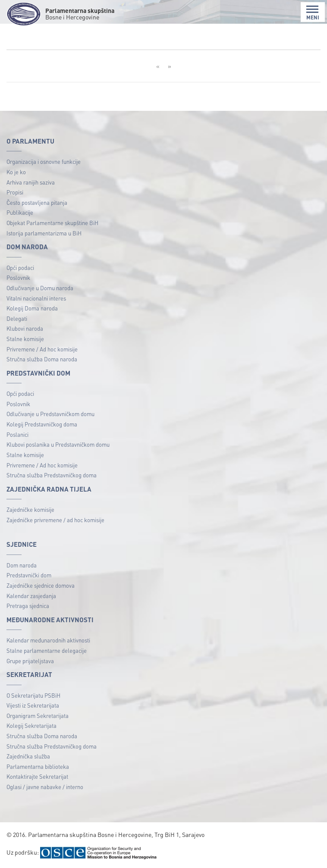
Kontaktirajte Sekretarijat (37, 776)
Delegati (17, 318)
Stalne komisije (25, 339)
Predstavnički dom (29, 575)
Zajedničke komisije (30, 509)
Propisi (15, 192)
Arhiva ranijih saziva (31, 182)
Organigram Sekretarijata (38, 716)
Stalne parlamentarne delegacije (47, 650)
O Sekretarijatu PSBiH (33, 695)
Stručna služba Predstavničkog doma (52, 475)
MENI (313, 13)
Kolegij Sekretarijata (31, 725)
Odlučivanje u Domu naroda (40, 288)
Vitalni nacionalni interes (36, 298)
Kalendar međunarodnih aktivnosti (48, 640)
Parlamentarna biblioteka (38, 766)
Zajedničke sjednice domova (41, 585)
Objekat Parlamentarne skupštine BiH (52, 223)
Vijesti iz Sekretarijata (33, 705)
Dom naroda (22, 565)
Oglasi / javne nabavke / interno (45, 787)
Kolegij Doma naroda (32, 308)
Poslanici (17, 434)
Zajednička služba (28, 756)
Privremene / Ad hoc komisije (42, 349)
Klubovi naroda (25, 328)
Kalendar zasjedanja (31, 596)
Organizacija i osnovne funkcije (44, 161)
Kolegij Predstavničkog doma (42, 424)
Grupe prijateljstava (30, 661)
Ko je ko (16, 172)
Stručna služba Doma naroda (42, 359)
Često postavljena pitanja (37, 202)
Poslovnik (18, 277)
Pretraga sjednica (28, 606)
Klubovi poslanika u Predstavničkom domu (58, 444)
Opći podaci (20, 268)
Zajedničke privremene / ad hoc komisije (55, 520)
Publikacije (20, 212)
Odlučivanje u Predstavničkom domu (50, 414)
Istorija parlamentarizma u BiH (44, 233)
